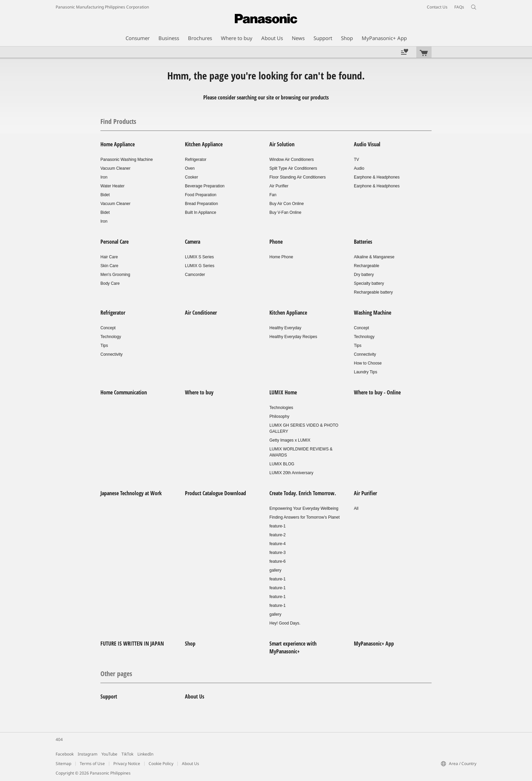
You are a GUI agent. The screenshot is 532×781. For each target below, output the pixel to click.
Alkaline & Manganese (374, 257)
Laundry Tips (366, 372)
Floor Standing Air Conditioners (298, 177)
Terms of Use (92, 764)
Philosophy (279, 416)
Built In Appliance (201, 212)
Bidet (105, 195)
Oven (190, 168)
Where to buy (199, 392)
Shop (190, 644)
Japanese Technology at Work (131, 493)
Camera (193, 242)
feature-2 (278, 535)
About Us (195, 696)
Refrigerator (196, 160)
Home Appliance (118, 144)
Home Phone (281, 257)
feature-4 (278, 544)
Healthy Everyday (285, 328)
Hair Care (109, 257)
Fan (273, 195)
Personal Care (115, 242)
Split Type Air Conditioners (293, 168)
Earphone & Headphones (377, 177)
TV (356, 160)
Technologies (281, 408)
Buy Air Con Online (287, 204)
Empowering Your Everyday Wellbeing (304, 508)
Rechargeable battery (373, 292)
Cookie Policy (161, 764)
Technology (111, 337)
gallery (275, 570)
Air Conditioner (201, 313)
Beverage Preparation (205, 186)
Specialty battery (369, 283)
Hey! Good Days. (285, 623)
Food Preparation (201, 195)
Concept (108, 328)
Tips (104, 346)
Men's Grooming (115, 275)
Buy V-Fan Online (285, 212)
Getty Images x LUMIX (290, 440)
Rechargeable (367, 266)
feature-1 (278, 526)
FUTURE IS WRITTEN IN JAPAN (132, 644)
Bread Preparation (201, 204)
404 (59, 739)
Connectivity (111, 354)
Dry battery (364, 275)
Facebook (65, 754)
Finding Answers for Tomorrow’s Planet (305, 517)
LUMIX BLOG (282, 464)
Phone (276, 242)
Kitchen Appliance (204, 144)
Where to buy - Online (377, 392)
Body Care (110, 283)
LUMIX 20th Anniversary (291, 473)
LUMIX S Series (199, 257)
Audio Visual (367, 144)
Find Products (118, 121)
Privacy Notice (127, 764)
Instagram (88, 754)
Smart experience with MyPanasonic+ (293, 647)
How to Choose (368, 363)
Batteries (363, 242)
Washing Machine (373, 313)
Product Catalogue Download (215, 493)
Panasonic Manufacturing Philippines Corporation (102, 7)
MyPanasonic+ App (374, 644)
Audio (359, 168)
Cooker (192, 177)
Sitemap (63, 764)
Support (109, 696)
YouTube (109, 754)
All (356, 508)
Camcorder (195, 275)
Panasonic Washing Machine (127, 160)
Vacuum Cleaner (116, 168)
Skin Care (109, 266)
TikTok (127, 754)
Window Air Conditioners (292, 160)
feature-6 (278, 561)
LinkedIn (145, 754)
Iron (104, 177)
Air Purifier (279, 186)
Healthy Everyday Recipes (293, 337)
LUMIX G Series (200, 266)
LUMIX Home (283, 392)
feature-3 (278, 553)
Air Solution (282, 144)
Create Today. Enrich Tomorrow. (303, 493)
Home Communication (124, 392)
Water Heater (112, 186)
